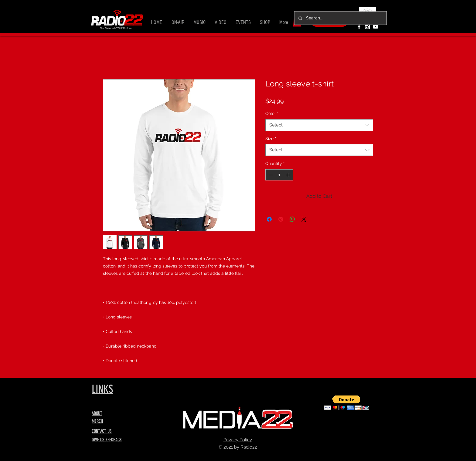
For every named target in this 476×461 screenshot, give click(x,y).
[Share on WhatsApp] (292, 219)
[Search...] (340, 18)
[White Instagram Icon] (367, 27)
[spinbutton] (279, 175)
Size (271, 139)
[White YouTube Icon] (376, 27)
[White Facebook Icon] (359, 27)
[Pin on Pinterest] (281, 219)
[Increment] (289, 175)
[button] (178, 22)
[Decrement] (270, 175)
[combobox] (319, 125)
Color (272, 113)
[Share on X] (304, 219)
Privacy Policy (238, 440)
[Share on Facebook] (269, 219)
